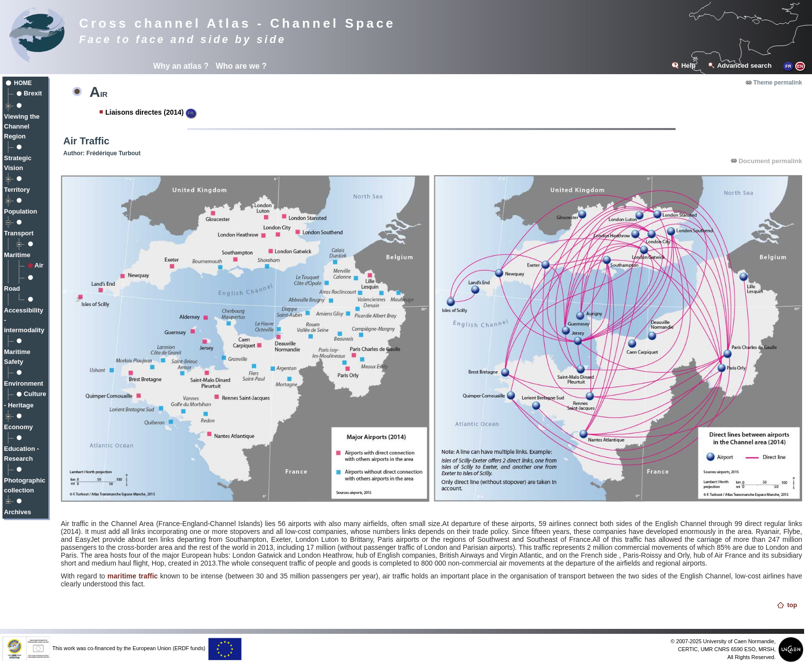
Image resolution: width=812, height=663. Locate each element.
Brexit (33, 93)
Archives (18, 512)
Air (39, 265)
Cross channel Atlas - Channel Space (237, 23)
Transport (19, 233)
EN (800, 66)
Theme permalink (778, 83)
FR (788, 66)
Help (688, 66)
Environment (23, 383)
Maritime (17, 255)
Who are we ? (241, 66)
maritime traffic (132, 576)
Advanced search (744, 66)
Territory (17, 190)
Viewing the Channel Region (22, 126)
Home (23, 83)
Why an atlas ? (181, 66)
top (792, 605)
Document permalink (770, 161)
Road (12, 288)
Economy (19, 427)
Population (21, 211)
